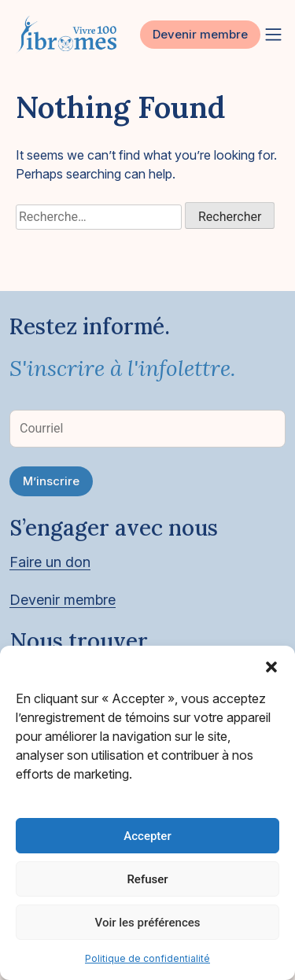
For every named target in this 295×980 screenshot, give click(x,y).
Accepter (147, 836)
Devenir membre (200, 34)
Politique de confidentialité (147, 958)
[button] (271, 665)
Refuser (147, 879)
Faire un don (50, 562)
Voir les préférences (148, 923)
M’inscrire (51, 481)
